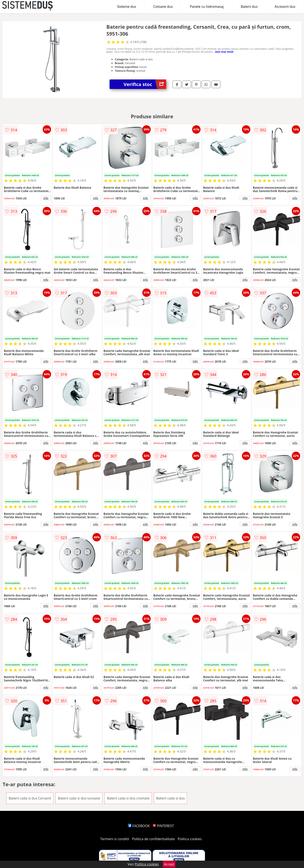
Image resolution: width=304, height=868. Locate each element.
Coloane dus (163, 7)
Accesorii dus (285, 7)
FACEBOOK (139, 826)
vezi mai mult (224, 52)
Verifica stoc (145, 84)
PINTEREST (163, 826)
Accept (169, 864)
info (46, 198)
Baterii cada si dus (170, 798)
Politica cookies (190, 839)
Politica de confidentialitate (153, 839)
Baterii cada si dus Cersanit (30, 798)
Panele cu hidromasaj (207, 7)
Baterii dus (249, 7)
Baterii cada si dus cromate (128, 798)
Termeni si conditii (115, 839)
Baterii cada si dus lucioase (79, 798)
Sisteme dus (126, 7)
